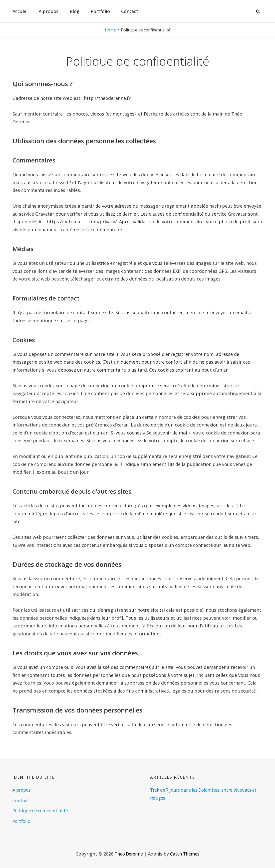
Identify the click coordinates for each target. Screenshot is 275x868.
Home (110, 30)
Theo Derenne (128, 854)
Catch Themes (186, 854)
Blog (75, 11)
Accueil (20, 11)
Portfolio (100, 11)
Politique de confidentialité (42, 811)
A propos (49, 11)
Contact (130, 11)
